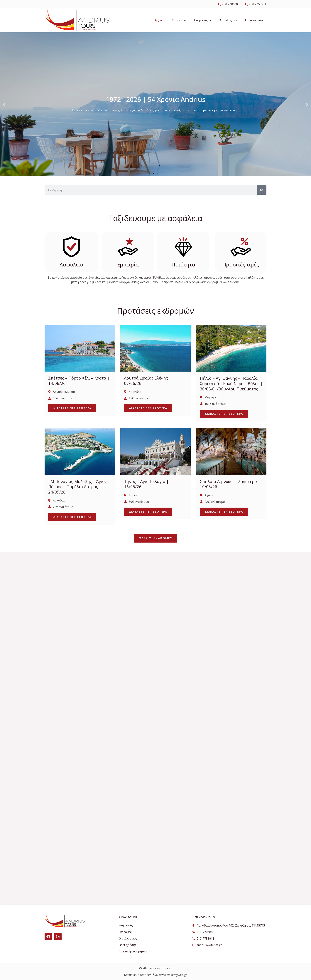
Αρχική (159, 20)
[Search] (262, 190)
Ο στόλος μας (228, 20)
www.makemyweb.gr (173, 975)
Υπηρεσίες (179, 20)
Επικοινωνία (254, 20)
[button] (4, 104)
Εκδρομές (203, 20)
